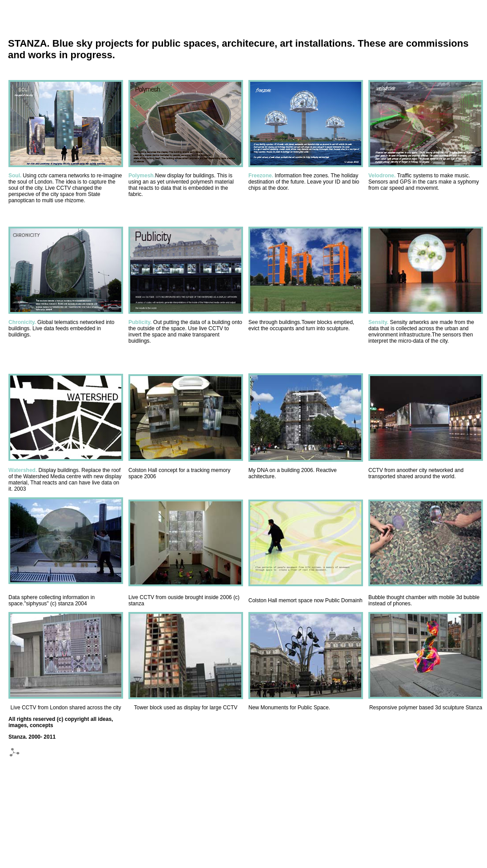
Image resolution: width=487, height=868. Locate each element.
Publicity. (141, 322)
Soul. (15, 176)
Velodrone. (383, 176)
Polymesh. (142, 176)
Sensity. (378, 322)
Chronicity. (22, 322)
